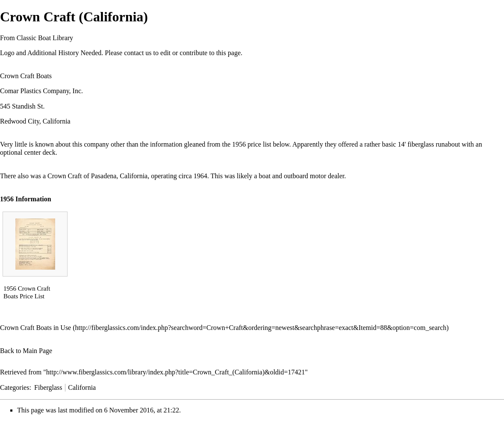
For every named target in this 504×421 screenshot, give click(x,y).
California (82, 387)
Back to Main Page (26, 351)
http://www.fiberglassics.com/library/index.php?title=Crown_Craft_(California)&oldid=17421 (176, 372)
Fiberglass (48, 387)
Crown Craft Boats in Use (35, 328)
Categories (15, 387)
